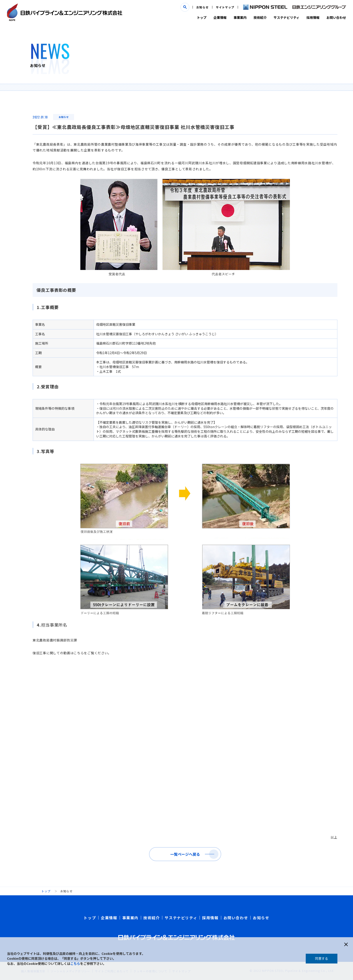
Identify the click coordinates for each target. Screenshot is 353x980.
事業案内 (240, 17)
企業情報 (220, 17)
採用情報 (313, 17)
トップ (202, 17)
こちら (75, 963)
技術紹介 (260, 17)
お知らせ (202, 7)
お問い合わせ (336, 17)
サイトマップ (225, 7)
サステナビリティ (287, 17)
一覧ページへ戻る (185, 854)
